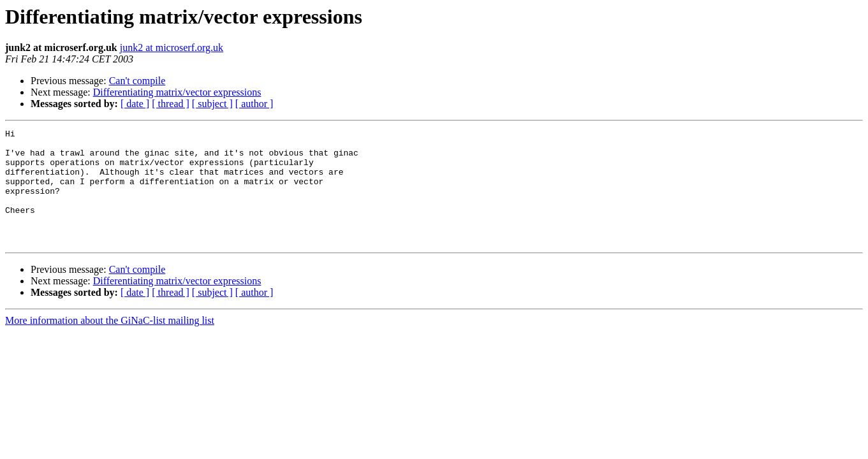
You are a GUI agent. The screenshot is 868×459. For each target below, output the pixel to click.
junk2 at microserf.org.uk (172, 47)
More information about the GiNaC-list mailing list (110, 343)
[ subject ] (212, 104)
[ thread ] (171, 104)
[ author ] (254, 104)
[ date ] (135, 104)
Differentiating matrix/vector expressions (177, 92)
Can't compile (137, 81)
